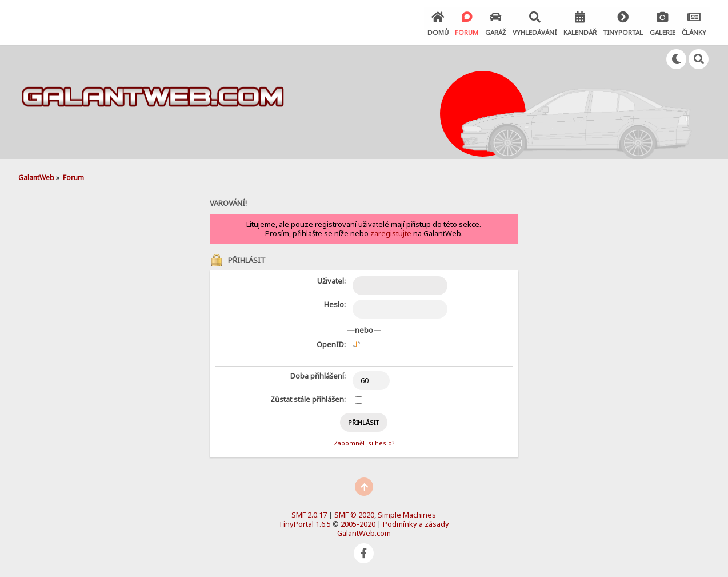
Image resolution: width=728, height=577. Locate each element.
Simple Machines (407, 514)
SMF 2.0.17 (309, 514)
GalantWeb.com (364, 532)
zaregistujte (391, 233)
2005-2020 (358, 523)
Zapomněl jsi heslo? (364, 442)
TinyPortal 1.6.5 (305, 523)
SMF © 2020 (354, 514)
